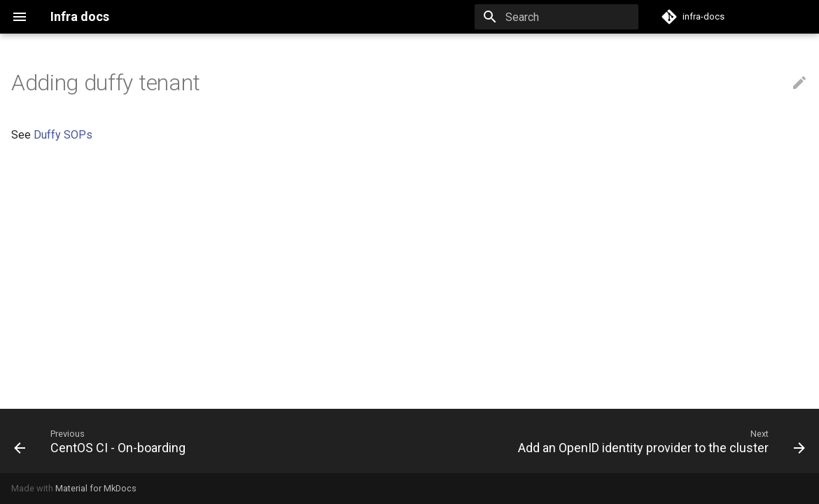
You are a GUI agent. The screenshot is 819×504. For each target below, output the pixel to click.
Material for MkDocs (96, 488)
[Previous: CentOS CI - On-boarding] (103, 441)
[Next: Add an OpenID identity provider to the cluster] (659, 441)
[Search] (556, 17)
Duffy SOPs (63, 135)
